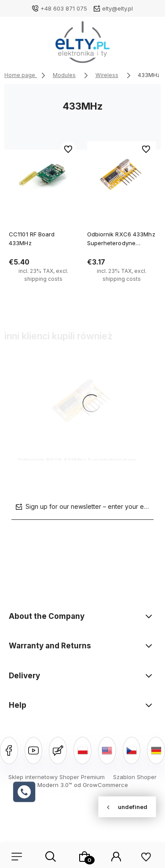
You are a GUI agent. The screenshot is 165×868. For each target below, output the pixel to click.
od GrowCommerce (101, 785)
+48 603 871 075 (64, 8)
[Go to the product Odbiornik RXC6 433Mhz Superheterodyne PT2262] (122, 176)
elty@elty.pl (117, 8)
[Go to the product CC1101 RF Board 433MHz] (44, 176)
